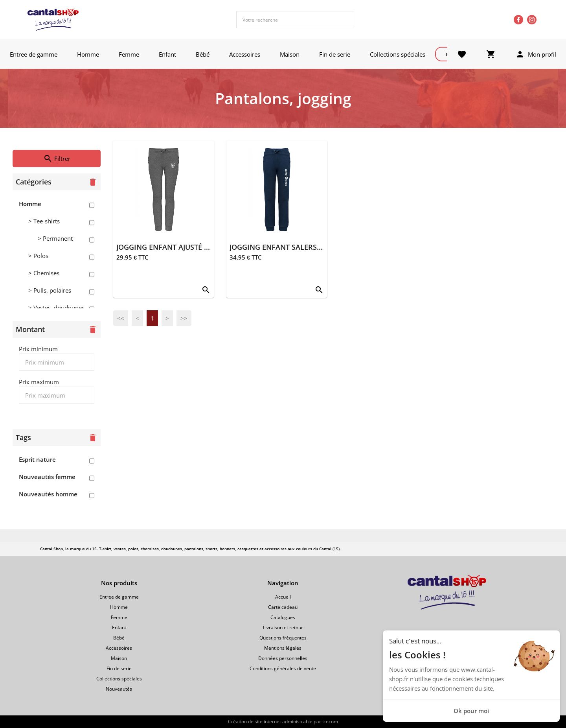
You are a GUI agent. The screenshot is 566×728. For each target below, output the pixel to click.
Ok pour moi (471, 711)
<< (121, 318)
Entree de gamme (34, 54)
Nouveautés (119, 689)
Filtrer (57, 159)
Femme (129, 54)
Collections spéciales (398, 54)
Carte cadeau (283, 607)
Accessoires (245, 54)
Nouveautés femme (47, 477)
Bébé (203, 54)
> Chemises (44, 273)
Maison (290, 54)
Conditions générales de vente (283, 668)
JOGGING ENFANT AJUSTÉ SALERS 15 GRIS (187, 247)
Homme (88, 54)
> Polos (38, 256)
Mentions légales (283, 648)
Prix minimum (38, 349)
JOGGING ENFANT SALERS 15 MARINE (293, 247)
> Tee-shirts (44, 221)
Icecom (330, 722)
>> (184, 318)
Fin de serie (335, 54)
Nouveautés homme (48, 494)
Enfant (167, 54)
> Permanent (55, 238)
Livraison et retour (283, 628)
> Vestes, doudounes (56, 308)
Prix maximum (39, 382)
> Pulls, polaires (50, 290)
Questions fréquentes (283, 638)
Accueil (283, 597)
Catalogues (283, 617)
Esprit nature (37, 459)
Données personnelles (283, 658)
